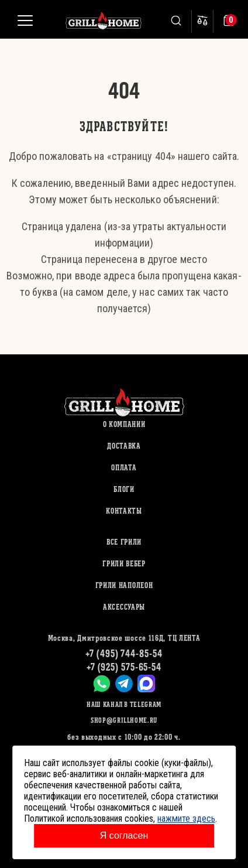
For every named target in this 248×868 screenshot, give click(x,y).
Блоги (124, 489)
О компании (124, 424)
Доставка (124, 446)
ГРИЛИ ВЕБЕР (124, 564)
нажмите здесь (186, 819)
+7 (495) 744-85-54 (124, 653)
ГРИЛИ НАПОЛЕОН (124, 585)
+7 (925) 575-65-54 (124, 667)
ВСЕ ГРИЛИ (124, 542)
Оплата (124, 468)
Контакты (124, 511)
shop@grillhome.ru (124, 720)
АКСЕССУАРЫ (124, 607)
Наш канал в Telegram (124, 704)
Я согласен (124, 835)
